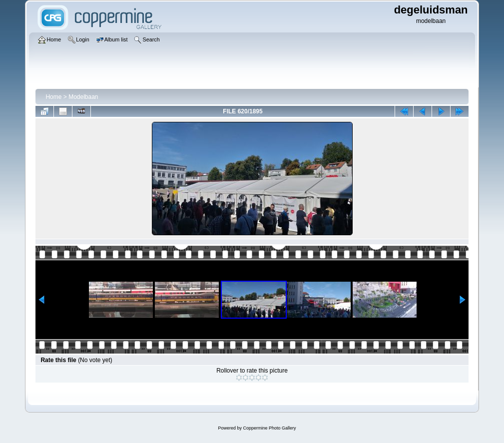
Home (53, 97)
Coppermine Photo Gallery (269, 428)
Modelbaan (83, 97)
